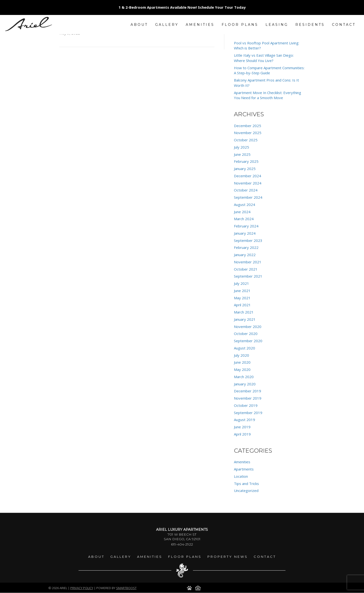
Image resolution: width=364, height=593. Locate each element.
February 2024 (246, 226)
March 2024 (244, 219)
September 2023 (248, 240)
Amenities (242, 462)
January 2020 (245, 384)
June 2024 (242, 212)
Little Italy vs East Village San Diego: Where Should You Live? (264, 58)
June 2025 (242, 154)
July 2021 (242, 283)
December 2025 (248, 126)
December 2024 (248, 176)
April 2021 (242, 305)
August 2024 (245, 204)
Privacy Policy (82, 588)
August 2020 (245, 348)
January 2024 (245, 233)
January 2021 (245, 319)
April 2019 (242, 434)
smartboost (126, 588)
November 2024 (248, 183)
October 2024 (246, 190)
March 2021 (244, 312)
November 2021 (248, 262)
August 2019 (245, 420)
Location (241, 476)
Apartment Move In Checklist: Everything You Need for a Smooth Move (268, 95)
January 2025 (245, 169)
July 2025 (242, 147)
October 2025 (246, 140)
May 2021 (242, 298)
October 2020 (246, 334)
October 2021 (246, 269)
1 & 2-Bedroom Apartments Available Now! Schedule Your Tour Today (182, 7)
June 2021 (242, 291)
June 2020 (242, 362)
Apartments (244, 469)
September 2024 (248, 197)
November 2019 (248, 398)
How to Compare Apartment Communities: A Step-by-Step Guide (269, 70)
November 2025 (248, 133)
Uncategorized (246, 491)
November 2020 (248, 327)
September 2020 (248, 341)
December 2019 (248, 391)
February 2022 (246, 247)
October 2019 (246, 405)
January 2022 (245, 255)
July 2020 (242, 355)
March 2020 (244, 377)
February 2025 (246, 161)
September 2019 (248, 413)
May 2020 (242, 369)
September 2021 (248, 276)
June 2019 (242, 427)
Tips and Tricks (246, 484)
